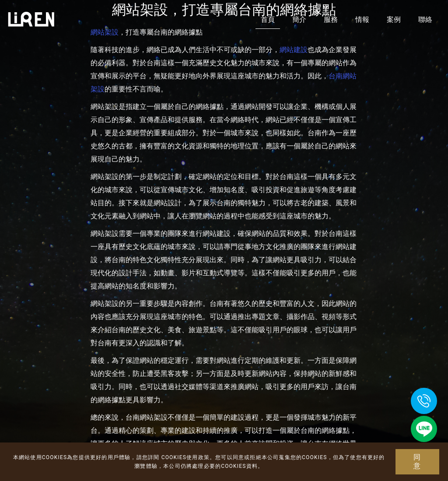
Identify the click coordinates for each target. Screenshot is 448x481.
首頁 (268, 19)
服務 (331, 19)
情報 (362, 19)
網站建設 (294, 50)
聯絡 (425, 19)
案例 (394, 19)
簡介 (299, 19)
